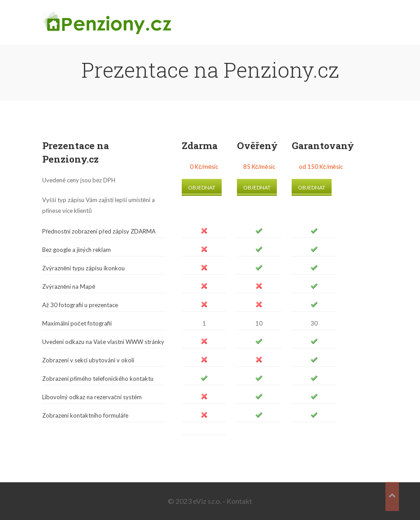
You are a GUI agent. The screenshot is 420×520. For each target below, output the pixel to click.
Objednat (202, 187)
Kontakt (239, 501)
